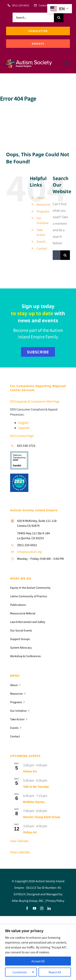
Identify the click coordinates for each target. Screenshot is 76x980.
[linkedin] (49, 908)
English (23, 423)
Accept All (38, 961)
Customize (20, 972)
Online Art (30, 771)
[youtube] (34, 908)
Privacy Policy (55, 901)
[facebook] (27, 908)
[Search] (59, 17)
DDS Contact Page (22, 436)
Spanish (24, 428)
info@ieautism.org (29, 552)
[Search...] (33, 17)
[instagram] (42, 908)
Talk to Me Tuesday (36, 787)
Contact (42, 248)
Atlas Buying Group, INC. (28, 901)
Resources (44, 204)
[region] (38, 952)
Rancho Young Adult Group (42, 817)
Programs (43, 211)
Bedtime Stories (34, 802)
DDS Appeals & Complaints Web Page (35, 401)
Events (41, 241)
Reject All (55, 972)
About (41, 198)
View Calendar (19, 841)
